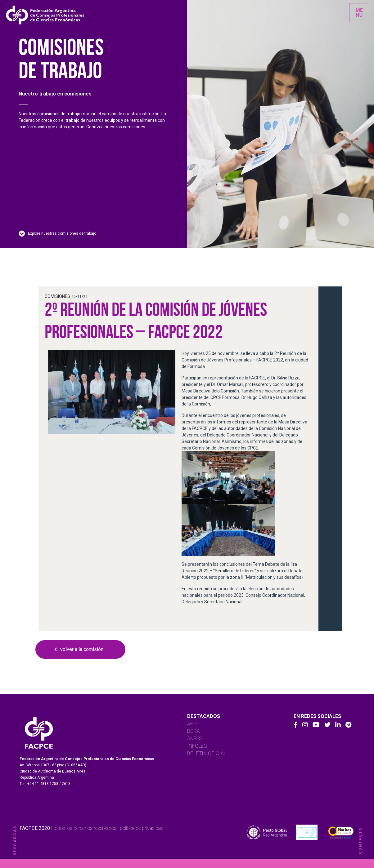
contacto (360, 840)
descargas (15, 841)
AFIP (192, 724)
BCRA (194, 731)
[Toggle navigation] (359, 13)
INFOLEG (197, 746)
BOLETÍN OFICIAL (207, 753)
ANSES (195, 739)
